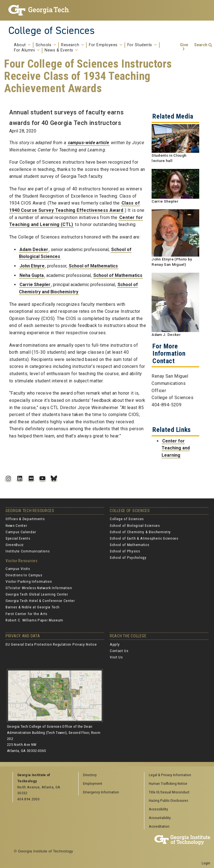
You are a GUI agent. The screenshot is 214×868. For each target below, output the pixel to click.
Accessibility (158, 809)
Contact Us (119, 651)
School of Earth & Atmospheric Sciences (144, 538)
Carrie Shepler (35, 285)
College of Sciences (52, 30)
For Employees (106, 45)
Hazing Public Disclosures (168, 800)
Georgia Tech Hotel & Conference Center (40, 601)
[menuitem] (175, 775)
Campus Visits (18, 569)
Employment (93, 783)
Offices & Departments (25, 519)
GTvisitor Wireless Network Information (39, 588)
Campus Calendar (21, 532)
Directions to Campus (24, 575)
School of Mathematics (93, 266)
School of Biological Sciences (135, 525)
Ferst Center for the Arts (26, 614)
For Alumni (27, 50)
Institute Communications (28, 551)
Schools (46, 45)
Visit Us (116, 657)
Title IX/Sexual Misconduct (169, 792)
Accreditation (159, 826)
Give (184, 45)
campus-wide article (89, 143)
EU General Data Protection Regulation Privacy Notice (51, 644)
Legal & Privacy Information (170, 775)
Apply (115, 644)
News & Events (61, 50)
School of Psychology (128, 557)
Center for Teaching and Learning (176, 448)
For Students (142, 45)
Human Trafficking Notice (168, 783)
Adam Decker (34, 249)
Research (72, 45)
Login (206, 863)
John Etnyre (32, 266)
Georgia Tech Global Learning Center (37, 594)
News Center (16, 525)
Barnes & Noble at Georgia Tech (32, 607)
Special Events (18, 538)
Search (201, 45)
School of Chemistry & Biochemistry (140, 532)
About (22, 45)
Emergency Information (101, 792)
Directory (90, 775)
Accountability (160, 818)
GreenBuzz (15, 545)
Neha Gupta (32, 275)
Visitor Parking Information (29, 581)
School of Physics (125, 551)
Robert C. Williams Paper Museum (34, 620)
